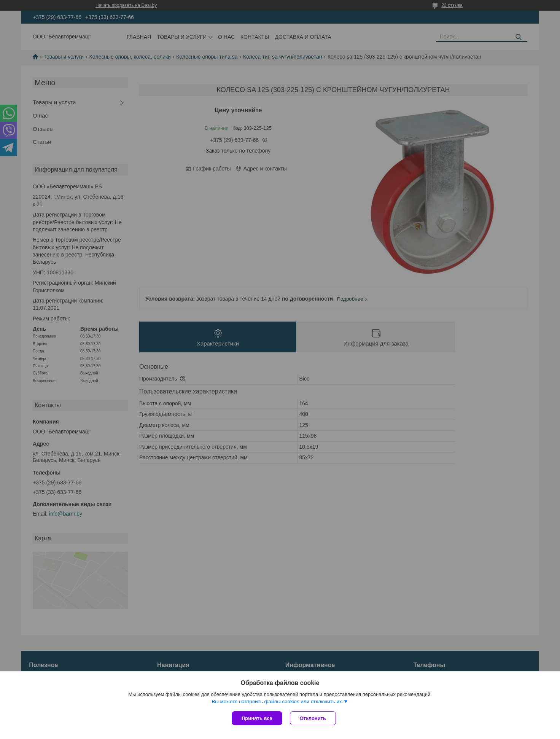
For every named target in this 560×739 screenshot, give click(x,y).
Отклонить (313, 718)
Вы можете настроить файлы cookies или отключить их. (277, 702)
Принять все (257, 718)
